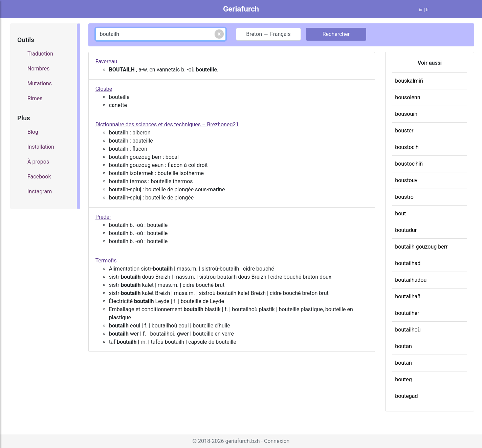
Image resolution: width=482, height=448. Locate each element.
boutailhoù (408, 330)
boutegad (406, 396)
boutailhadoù (411, 280)
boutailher (407, 313)
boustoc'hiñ (409, 164)
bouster (404, 131)
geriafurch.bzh (242, 441)
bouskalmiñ (409, 81)
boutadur (406, 230)
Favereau (106, 61)
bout (400, 214)
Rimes (35, 98)
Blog (33, 132)
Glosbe (104, 89)
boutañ (403, 363)
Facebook (39, 177)
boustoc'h (407, 147)
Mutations (40, 83)
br (421, 10)
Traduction (40, 54)
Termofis (106, 261)
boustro (404, 197)
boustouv (406, 180)
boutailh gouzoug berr (421, 247)
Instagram (40, 191)
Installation (41, 147)
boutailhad (408, 263)
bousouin (406, 114)
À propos (38, 162)
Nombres (39, 69)
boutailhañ (408, 296)
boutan (403, 346)
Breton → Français (268, 34)
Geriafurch (241, 9)
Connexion (277, 441)
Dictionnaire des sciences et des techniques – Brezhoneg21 (167, 124)
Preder (103, 217)
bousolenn (408, 97)
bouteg (403, 379)
